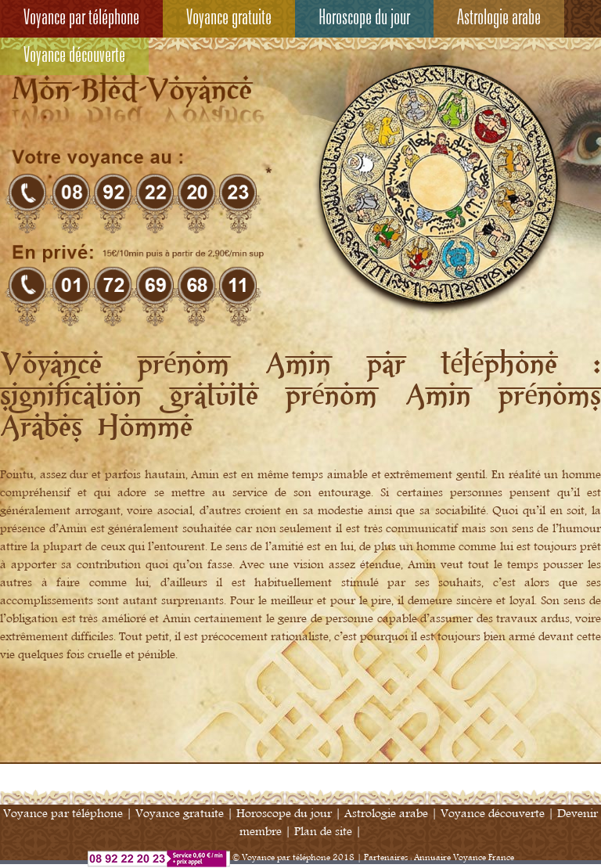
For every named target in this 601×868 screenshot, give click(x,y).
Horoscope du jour (364, 19)
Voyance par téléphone (81, 19)
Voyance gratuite (229, 19)
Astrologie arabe (499, 19)
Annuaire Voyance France (464, 858)
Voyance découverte (74, 56)
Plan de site (323, 832)
